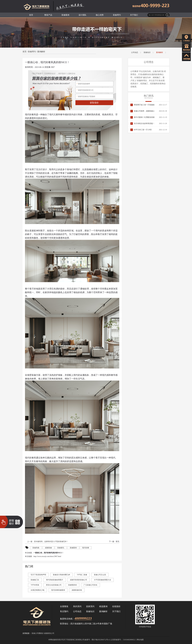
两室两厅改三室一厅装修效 (142, 105)
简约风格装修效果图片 (55, 580)
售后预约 (64, 611)
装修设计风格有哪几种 (61, 575)
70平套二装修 (82, 575)
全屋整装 (64, 606)
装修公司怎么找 (100, 575)
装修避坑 (61, 548)
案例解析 (41, 52)
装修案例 (73, 548)
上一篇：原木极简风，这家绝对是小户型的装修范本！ (48, 542)
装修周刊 (32, 52)
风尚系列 (77, 606)
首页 (24, 52)
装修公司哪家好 (38, 633)
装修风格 (36, 548)
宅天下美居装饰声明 (38, 575)
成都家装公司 (49, 633)
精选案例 (103, 606)
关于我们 (116, 611)
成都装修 (48, 548)
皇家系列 (90, 606)
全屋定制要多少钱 (37, 590)
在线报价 (116, 606)
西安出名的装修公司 (54, 585)
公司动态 (135, 52)
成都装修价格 (77, 590)
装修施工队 (35, 580)
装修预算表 (72, 585)
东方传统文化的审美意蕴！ (142, 123)
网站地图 (140, 640)
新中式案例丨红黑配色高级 (142, 117)
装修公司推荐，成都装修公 (142, 111)
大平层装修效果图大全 (102, 580)
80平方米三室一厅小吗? (141, 130)
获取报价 (94, 103)
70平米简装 (35, 585)
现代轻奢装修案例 (58, 590)
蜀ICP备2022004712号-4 (100, 640)
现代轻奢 (86, 548)
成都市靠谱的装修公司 (78, 580)
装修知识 (147, 52)
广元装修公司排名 (90, 585)
